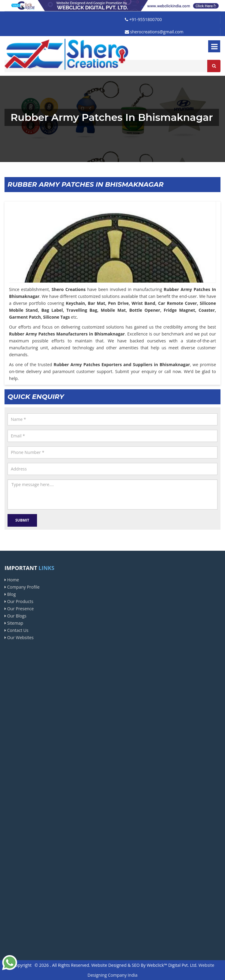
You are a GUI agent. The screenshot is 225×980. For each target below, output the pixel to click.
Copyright (22, 965)
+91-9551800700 (143, 19)
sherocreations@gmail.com (154, 32)
